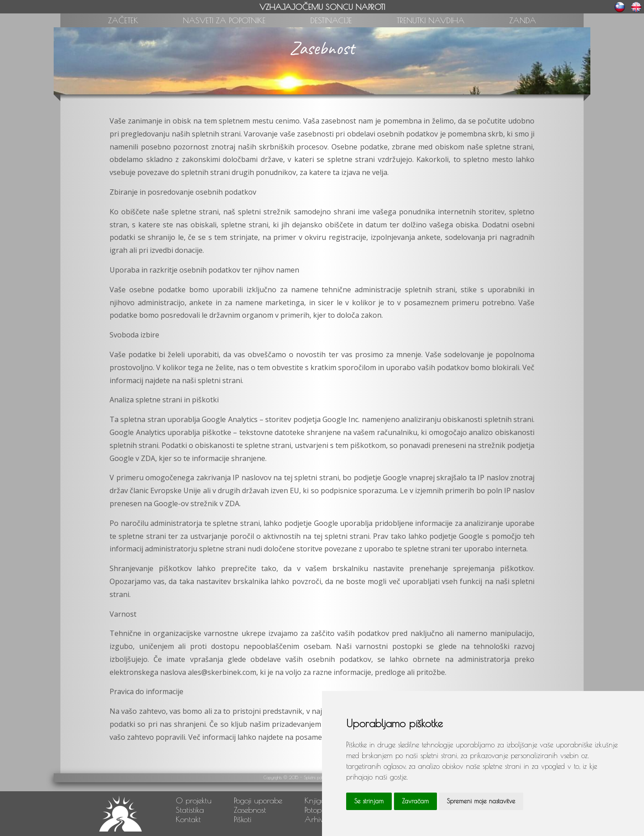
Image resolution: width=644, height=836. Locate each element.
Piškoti (243, 819)
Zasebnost (250, 810)
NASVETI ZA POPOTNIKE (224, 20)
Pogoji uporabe (258, 800)
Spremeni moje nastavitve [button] (481, 801)
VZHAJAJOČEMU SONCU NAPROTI (322, 7)
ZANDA (523, 20)
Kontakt (188, 819)
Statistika (190, 810)
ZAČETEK (123, 20)
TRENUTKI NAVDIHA (431, 20)
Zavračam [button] (415, 801)
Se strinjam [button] (369, 801)
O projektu (194, 800)
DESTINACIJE (331, 20)
